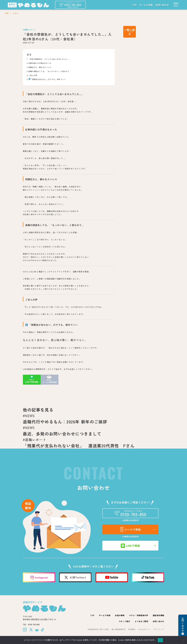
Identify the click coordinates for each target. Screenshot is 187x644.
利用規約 (132, 629)
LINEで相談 (130, 546)
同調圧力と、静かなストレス (40, 67)
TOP (134, 5)
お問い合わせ (162, 5)
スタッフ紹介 (125, 621)
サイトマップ (159, 629)
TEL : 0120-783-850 (31, 624)
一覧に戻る (129, 32)
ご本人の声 (33, 75)
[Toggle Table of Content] (110, 52)
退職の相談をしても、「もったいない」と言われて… (50, 71)
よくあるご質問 (141, 621)
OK (160, 640)
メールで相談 (130, 529)
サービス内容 (146, 5)
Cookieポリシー (145, 629)
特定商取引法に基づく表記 (98, 629)
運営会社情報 (158, 615)
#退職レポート (29, 30)
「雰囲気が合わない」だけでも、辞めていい (47, 79)
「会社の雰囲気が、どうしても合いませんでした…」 (49, 59)
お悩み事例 (120, 615)
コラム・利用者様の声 (139, 615)
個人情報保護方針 (119, 629)
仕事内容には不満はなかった (40, 63)
